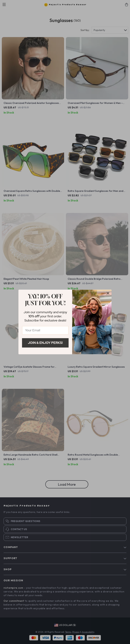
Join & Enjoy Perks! (45, 343)
